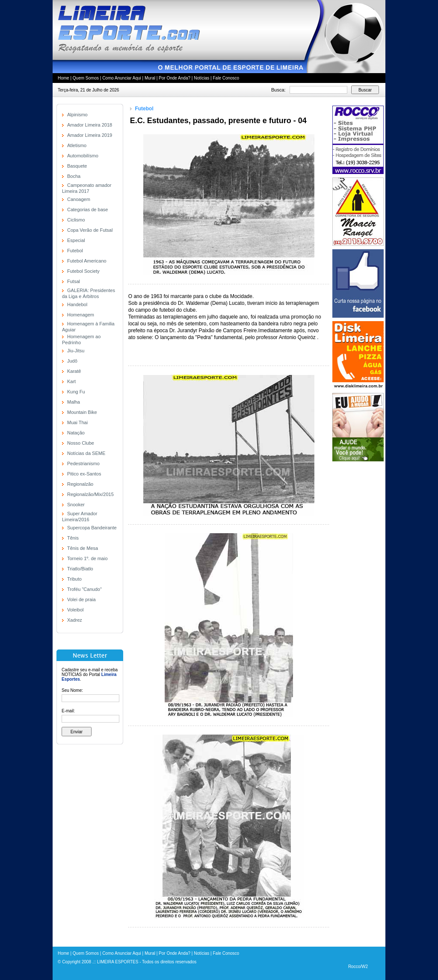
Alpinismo (77, 115)
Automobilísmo (83, 156)
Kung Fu (76, 392)
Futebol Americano (87, 261)
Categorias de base (87, 210)
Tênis (73, 538)
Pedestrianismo (83, 463)
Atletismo (77, 145)
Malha (74, 402)
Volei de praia (81, 599)
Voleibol (75, 610)
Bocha (74, 176)
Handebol (77, 304)
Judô (72, 361)
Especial (76, 240)
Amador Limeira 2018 (90, 125)
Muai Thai (77, 422)
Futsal (74, 281)
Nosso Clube (81, 443)
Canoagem (79, 199)
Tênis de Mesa (83, 548)
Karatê (74, 371)
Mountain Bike (82, 412)
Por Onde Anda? (175, 78)
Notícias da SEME (86, 453)
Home (64, 78)
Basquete (77, 166)
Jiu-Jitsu (76, 351)
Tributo (74, 579)
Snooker (76, 505)
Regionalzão (80, 484)
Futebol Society (83, 271)
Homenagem (81, 315)
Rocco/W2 (358, 967)
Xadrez (75, 620)
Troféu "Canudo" (84, 589)
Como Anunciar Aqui (122, 78)
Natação (76, 433)
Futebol (75, 251)
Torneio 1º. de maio (87, 558)
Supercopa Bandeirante (92, 528)
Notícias (201, 78)
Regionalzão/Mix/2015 (90, 494)
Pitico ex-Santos (84, 474)
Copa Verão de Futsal (90, 230)
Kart (71, 381)
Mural (150, 78)
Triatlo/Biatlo (80, 569)
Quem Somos (86, 78)
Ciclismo (76, 220)
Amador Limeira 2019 (90, 135)
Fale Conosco (226, 78)
